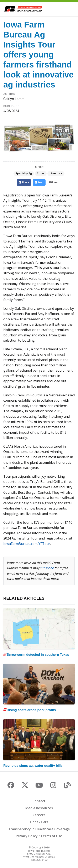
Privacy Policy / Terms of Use (39, 836)
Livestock (56, 173)
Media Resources (39, 808)
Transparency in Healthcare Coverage (39, 829)
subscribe (47, 568)
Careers (39, 815)
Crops (41, 173)
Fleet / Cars (39, 822)
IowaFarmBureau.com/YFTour (27, 544)
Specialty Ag (24, 173)
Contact (39, 801)
